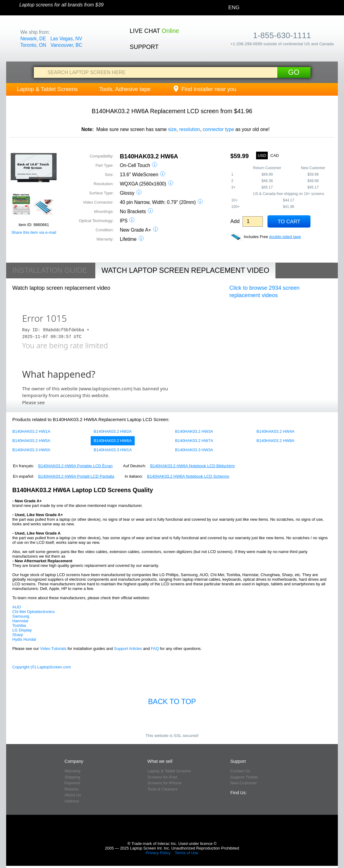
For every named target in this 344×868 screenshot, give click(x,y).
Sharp (18, 635)
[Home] (10, 8)
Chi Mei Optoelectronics (34, 612)
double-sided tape (285, 237)
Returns (72, 789)
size (172, 129)
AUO (17, 607)
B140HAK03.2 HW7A (194, 441)
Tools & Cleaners (163, 789)
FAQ (155, 649)
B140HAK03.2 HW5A (31, 441)
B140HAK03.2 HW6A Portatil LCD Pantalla (76, 476)
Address (72, 801)
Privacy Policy (158, 853)
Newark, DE (33, 39)
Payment (72, 783)
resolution (190, 129)
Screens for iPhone (165, 783)
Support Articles (128, 649)
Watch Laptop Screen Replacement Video (185, 270)
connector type (218, 129)
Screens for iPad (162, 777)
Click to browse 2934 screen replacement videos (264, 292)
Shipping (72, 777)
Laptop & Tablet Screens (47, 89)
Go (294, 72)
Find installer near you (204, 89)
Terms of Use (186, 853)
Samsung (21, 616)
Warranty (73, 771)
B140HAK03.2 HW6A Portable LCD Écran (75, 466)
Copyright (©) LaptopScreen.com (42, 667)
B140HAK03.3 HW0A (31, 450)
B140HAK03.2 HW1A (31, 431)
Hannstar (20, 621)
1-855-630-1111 (282, 35)
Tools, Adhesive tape (125, 89)
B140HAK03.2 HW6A (113, 441)
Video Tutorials (53, 649)
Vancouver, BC (66, 45)
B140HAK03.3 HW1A (113, 450)
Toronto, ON (33, 45)
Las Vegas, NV (66, 39)
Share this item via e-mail (34, 232)
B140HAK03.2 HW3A (194, 431)
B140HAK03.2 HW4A (275, 431)
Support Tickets (244, 777)
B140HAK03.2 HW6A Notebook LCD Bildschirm (192, 466)
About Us (73, 795)
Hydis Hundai (24, 639)
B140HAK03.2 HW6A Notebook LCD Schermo (188, 476)
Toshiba (19, 625)
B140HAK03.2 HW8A (275, 441)
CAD (275, 155)
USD (262, 155)
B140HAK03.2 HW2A (113, 431)
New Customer (243, 783)
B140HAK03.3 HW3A (194, 450)
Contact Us (240, 771)
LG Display (22, 630)
